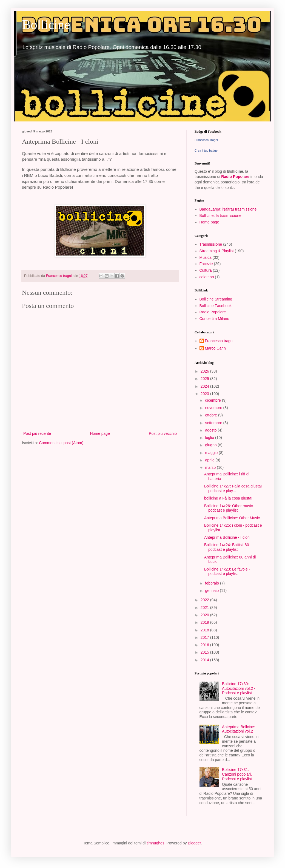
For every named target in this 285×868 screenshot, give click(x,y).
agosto (211, 430)
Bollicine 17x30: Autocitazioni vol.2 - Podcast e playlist (239, 688)
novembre (214, 408)
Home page (100, 433)
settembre (214, 423)
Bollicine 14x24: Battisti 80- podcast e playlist (227, 547)
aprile (210, 460)
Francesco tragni (219, 341)
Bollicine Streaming (216, 299)
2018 (205, 630)
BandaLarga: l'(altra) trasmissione (228, 209)
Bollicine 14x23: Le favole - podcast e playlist (227, 571)
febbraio (212, 583)
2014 (205, 660)
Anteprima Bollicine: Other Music (232, 518)
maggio (212, 453)
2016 (205, 645)
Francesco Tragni (206, 140)
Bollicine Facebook (216, 306)
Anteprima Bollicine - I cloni (227, 537)
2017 (205, 637)
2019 (205, 622)
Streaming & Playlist (217, 251)
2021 (205, 608)
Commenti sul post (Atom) (61, 443)
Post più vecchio (163, 433)
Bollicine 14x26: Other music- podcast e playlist (229, 508)
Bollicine (46, 25)
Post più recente (37, 433)
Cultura (206, 270)
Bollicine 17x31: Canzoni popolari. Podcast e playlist (237, 774)
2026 (205, 371)
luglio (210, 438)
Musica (206, 257)
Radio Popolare (235, 177)
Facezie (206, 264)
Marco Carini (216, 348)
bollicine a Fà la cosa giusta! (228, 498)
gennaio (212, 591)
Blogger (194, 843)
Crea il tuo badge (206, 151)
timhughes (156, 843)
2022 (205, 600)
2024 (205, 386)
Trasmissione (211, 244)
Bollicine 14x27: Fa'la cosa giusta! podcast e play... (233, 488)
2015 (205, 652)
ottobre (211, 415)
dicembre (213, 400)
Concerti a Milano (214, 319)
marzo (211, 467)
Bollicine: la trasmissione (220, 215)
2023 (205, 394)
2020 (205, 615)
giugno (211, 445)
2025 (205, 379)
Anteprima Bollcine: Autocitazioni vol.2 (239, 729)
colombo (207, 277)
